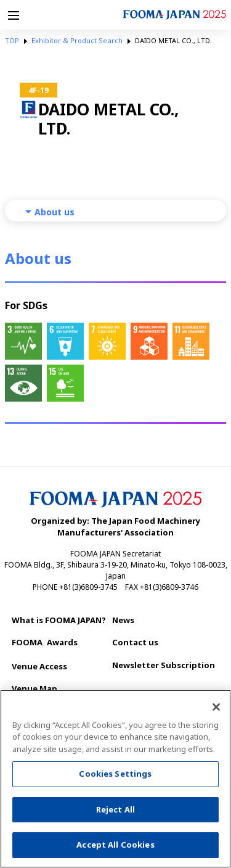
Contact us (135, 642)
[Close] (216, 707)
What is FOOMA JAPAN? (59, 620)
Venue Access (39, 666)
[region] (115, 779)
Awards (45, 642)
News (123, 620)
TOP (12, 40)
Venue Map (34, 688)
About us (55, 212)
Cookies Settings (115, 774)
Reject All (115, 809)
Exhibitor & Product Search (77, 40)
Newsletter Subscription (164, 665)
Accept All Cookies (115, 845)
